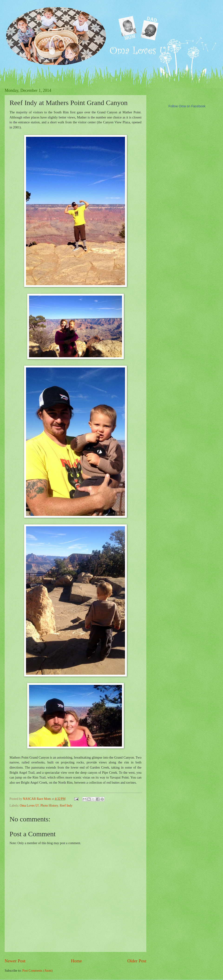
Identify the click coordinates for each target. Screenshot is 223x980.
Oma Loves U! (29, 806)
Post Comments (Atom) (38, 971)
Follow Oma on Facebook (187, 106)
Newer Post (15, 961)
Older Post (137, 961)
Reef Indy (66, 806)
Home (76, 961)
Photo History (49, 806)
